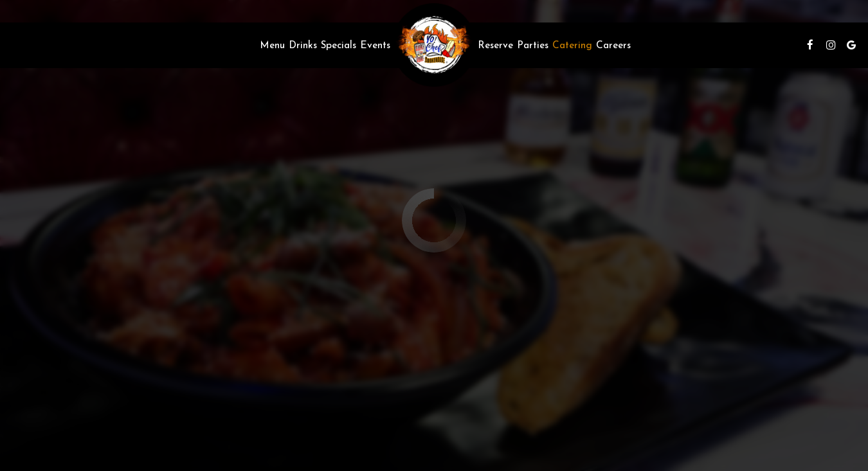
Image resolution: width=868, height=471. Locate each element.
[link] (434, 45)
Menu (272, 45)
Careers (613, 45)
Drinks (303, 45)
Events (375, 45)
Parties (533, 45)
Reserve (495, 45)
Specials (339, 45)
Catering (572, 45)
